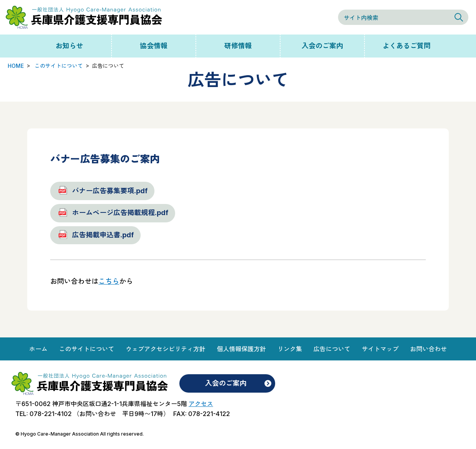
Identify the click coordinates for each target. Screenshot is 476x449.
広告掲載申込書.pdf (103, 235)
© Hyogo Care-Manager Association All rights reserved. (80, 434)
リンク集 (290, 349)
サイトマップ (380, 349)
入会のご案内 (322, 46)
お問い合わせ (428, 349)
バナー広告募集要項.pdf (110, 191)
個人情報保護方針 (241, 349)
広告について (332, 349)
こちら (109, 281)
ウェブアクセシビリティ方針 (166, 349)
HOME (16, 66)
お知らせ (69, 46)
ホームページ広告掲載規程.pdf (120, 213)
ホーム (38, 349)
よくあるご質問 (407, 46)
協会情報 (154, 46)
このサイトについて (59, 66)
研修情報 (238, 46)
